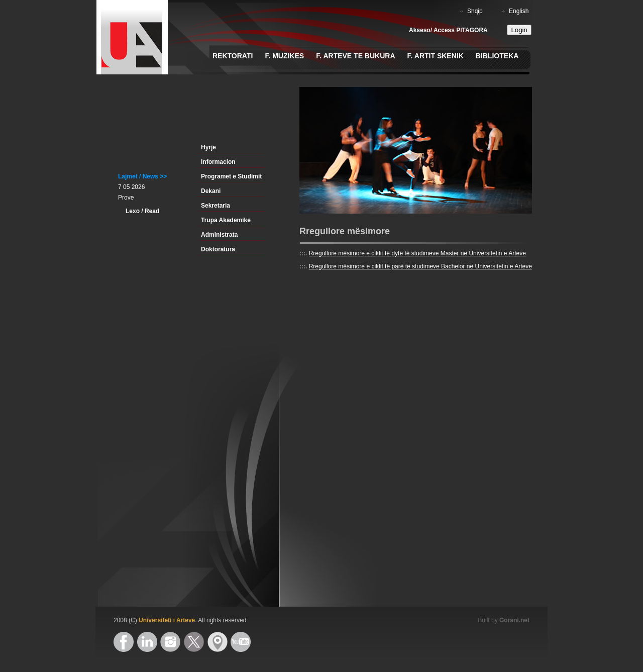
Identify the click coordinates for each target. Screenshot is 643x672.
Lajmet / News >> (142, 176)
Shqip (475, 11)
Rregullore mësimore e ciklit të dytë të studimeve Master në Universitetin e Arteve (417, 253)
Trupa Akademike (226, 220)
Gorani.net (514, 620)
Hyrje (208, 147)
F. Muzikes (284, 56)
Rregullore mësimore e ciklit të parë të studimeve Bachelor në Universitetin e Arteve (420, 266)
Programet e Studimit (231, 176)
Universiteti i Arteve (167, 620)
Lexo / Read (142, 211)
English (519, 11)
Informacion (218, 162)
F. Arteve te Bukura (355, 56)
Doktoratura (218, 249)
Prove (126, 198)
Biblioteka (497, 56)
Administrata (219, 235)
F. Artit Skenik (436, 56)
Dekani (211, 191)
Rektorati (233, 56)
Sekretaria (216, 206)
